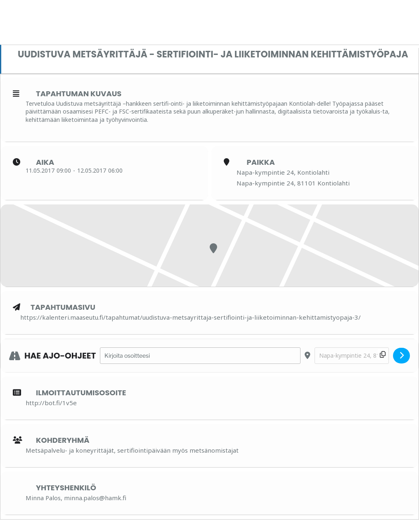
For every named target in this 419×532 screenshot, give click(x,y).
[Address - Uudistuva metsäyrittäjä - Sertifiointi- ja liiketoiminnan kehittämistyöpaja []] (200, 356)
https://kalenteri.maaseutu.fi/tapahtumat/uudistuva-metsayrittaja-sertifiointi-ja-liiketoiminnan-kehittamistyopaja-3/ (191, 317)
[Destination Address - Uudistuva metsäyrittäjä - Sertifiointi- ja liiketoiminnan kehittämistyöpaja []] (352, 356)
